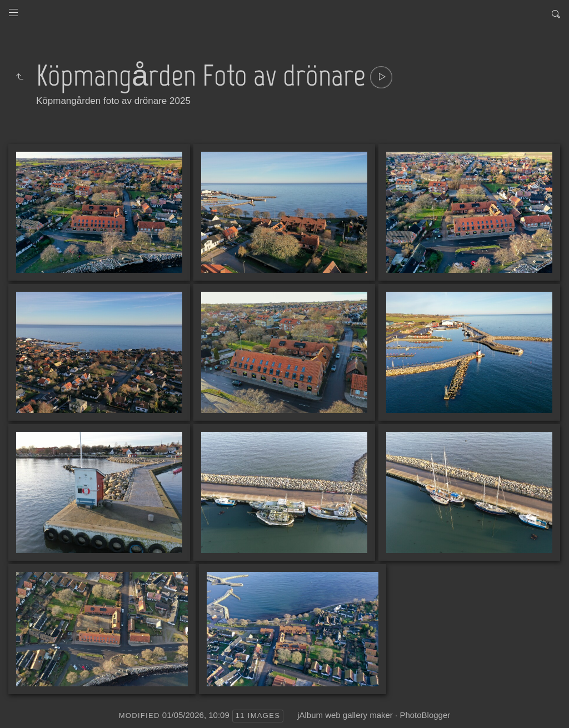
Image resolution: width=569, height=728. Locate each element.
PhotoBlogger (425, 715)
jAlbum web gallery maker (345, 715)
